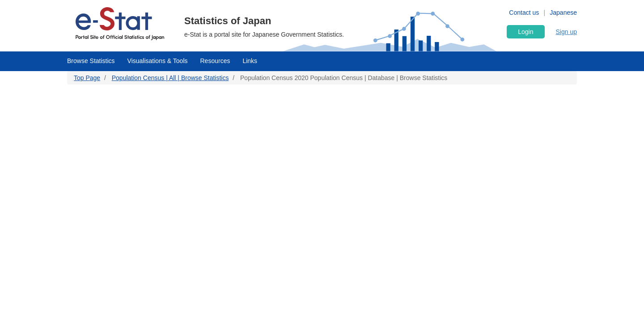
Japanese (563, 13)
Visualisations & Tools (158, 61)
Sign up (566, 32)
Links (250, 61)
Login (525, 32)
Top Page (87, 78)
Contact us (524, 13)
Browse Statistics (91, 61)
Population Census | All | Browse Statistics (170, 78)
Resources (215, 61)
